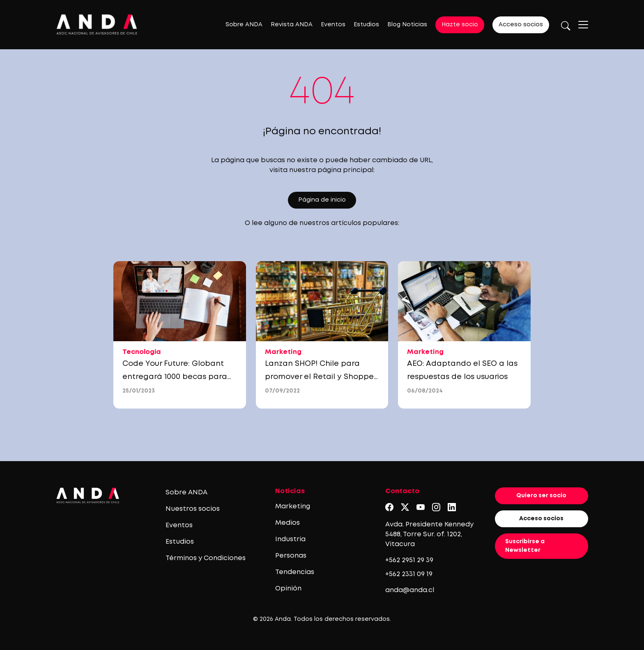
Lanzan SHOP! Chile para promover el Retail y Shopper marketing (321, 377)
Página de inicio (322, 200)
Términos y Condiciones (206, 558)
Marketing (293, 506)
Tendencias (295, 572)
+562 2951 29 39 (409, 560)
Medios (287, 523)
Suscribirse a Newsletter (525, 546)
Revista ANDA (292, 25)
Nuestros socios (193, 509)
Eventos (333, 25)
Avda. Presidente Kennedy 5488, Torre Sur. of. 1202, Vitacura (429, 534)
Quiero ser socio (541, 496)
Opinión (288, 589)
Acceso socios (521, 25)
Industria (290, 539)
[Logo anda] (97, 24)
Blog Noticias (407, 25)
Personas (291, 556)
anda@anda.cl (410, 590)
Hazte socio (460, 25)
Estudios (366, 25)
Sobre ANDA (244, 25)
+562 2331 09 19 (409, 574)
